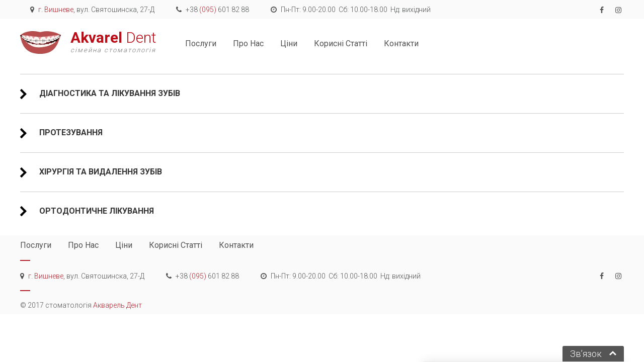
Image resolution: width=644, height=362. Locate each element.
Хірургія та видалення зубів (100, 172)
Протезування (70, 132)
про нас (248, 43)
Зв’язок (586, 354)
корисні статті (341, 43)
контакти (401, 43)
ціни (289, 43)
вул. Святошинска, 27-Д (96, 10)
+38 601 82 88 (217, 10)
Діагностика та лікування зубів (109, 93)
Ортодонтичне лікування (96, 211)
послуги (201, 43)
